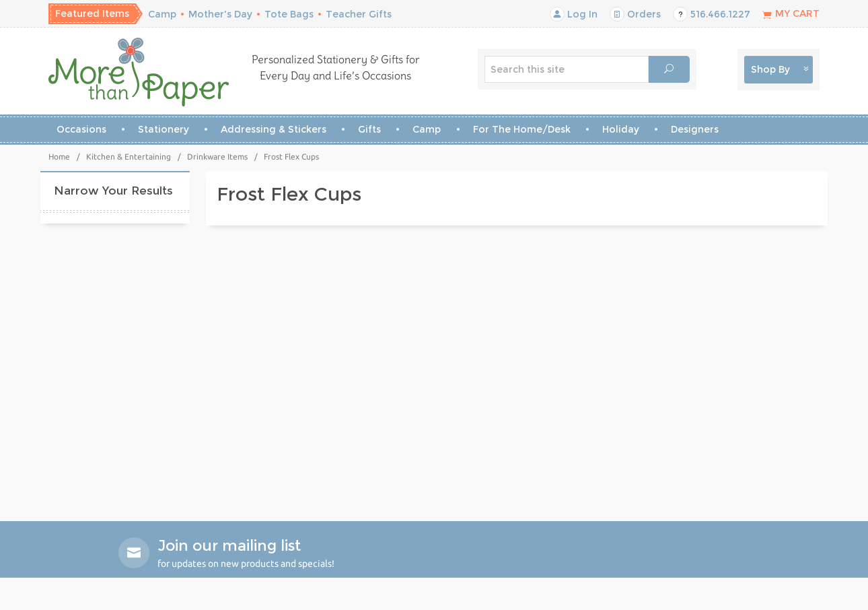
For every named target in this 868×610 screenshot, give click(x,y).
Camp (162, 14)
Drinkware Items (217, 157)
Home (59, 157)
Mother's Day (220, 14)
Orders (635, 14)
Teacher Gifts (359, 14)
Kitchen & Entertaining (129, 157)
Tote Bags (289, 14)
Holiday (621, 129)
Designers (695, 129)
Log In (574, 14)
